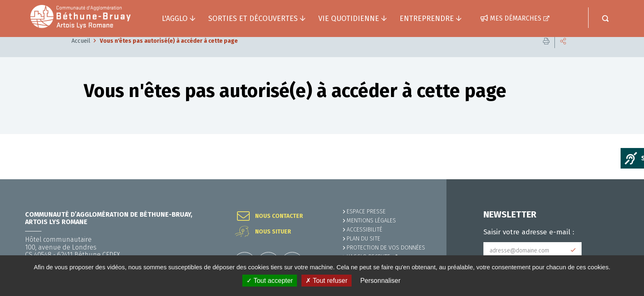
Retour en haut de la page (619, 179)
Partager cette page (563, 53)
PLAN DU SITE (363, 239)
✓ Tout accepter (270, 281)
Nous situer (273, 232)
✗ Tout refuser (327, 281)
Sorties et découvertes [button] (253, 18)
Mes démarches (516, 18)
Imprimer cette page (546, 53)
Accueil (81, 53)
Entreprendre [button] (427, 18)
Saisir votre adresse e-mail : (529, 232)
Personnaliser (380, 281)
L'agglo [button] (175, 18)
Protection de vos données (386, 248)
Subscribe (573, 250)
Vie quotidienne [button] (349, 18)
